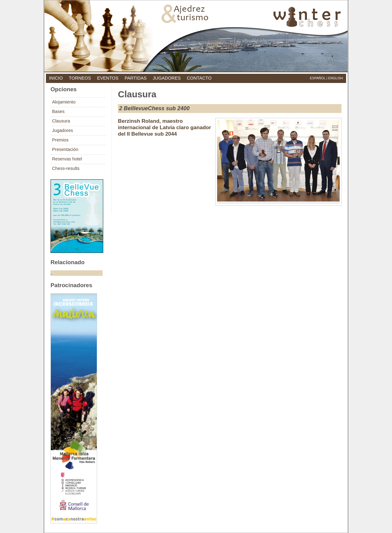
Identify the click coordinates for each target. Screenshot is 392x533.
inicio (56, 78)
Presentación (65, 149)
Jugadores (62, 130)
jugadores (167, 78)
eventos (108, 78)
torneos (80, 78)
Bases (58, 111)
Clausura (61, 121)
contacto (199, 78)
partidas (136, 78)
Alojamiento (64, 102)
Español (318, 78)
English (336, 78)
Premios (60, 140)
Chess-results (66, 168)
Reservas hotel (67, 159)
